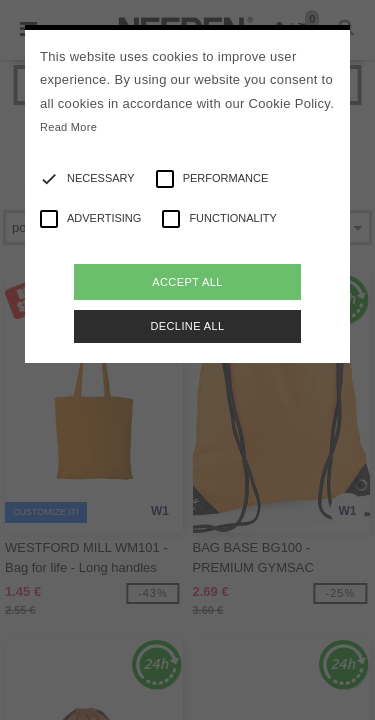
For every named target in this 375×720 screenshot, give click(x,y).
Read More (68, 127)
